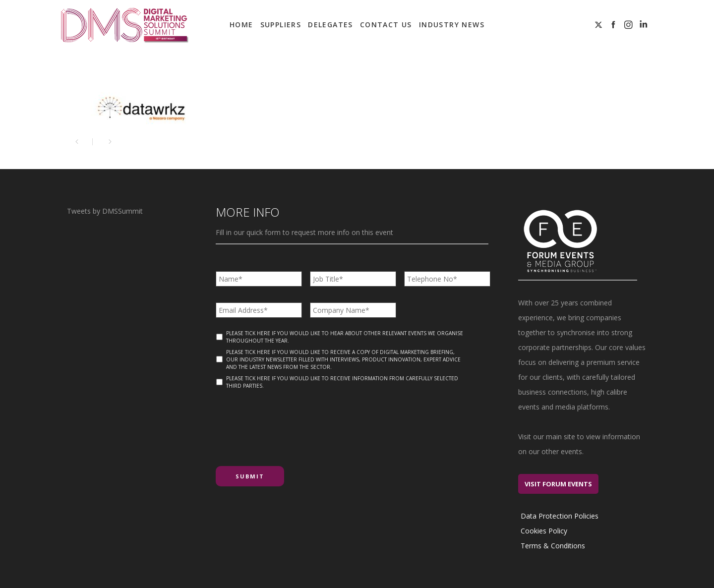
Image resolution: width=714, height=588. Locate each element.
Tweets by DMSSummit (105, 211)
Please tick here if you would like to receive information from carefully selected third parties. (342, 382)
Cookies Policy (544, 531)
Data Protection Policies (560, 516)
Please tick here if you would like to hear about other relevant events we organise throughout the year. (345, 337)
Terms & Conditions (553, 546)
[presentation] (291, 424)
